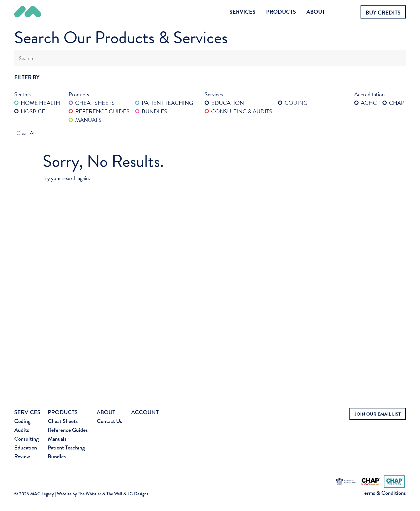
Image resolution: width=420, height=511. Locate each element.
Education (224, 103)
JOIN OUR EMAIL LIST (378, 414)
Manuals (85, 120)
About (316, 12)
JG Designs (138, 494)
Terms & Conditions (384, 493)
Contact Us (109, 421)
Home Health (37, 103)
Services (242, 12)
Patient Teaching (164, 103)
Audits (22, 430)
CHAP (393, 103)
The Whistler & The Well (100, 494)
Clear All (26, 133)
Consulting (26, 439)
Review (22, 456)
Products (281, 12)
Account (145, 412)
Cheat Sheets (92, 103)
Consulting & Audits (238, 111)
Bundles (151, 111)
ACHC (366, 103)
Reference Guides (99, 111)
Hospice (30, 111)
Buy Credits (383, 13)
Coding (293, 103)
